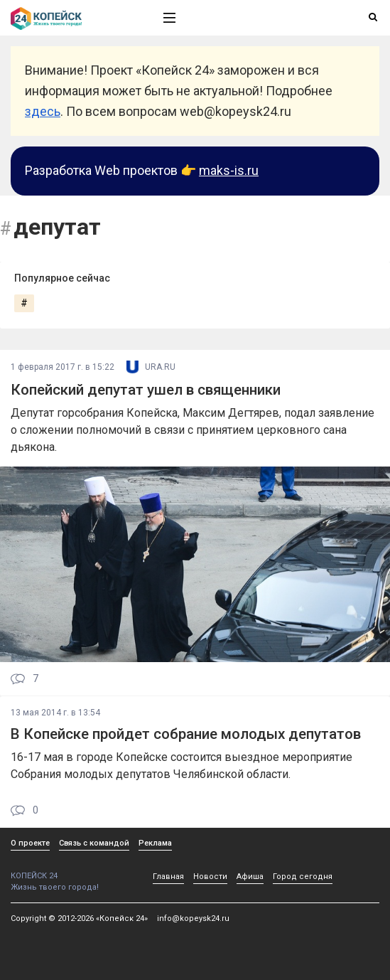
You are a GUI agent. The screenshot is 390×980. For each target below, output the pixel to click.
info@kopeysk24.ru (193, 918)
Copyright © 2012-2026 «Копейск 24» (79, 918)
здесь (43, 111)
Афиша (250, 877)
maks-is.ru (229, 170)
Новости (210, 877)
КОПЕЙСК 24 (72, 871)
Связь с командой (94, 843)
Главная (168, 877)
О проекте (30, 843)
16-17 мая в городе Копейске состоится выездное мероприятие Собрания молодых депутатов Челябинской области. (182, 766)
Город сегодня (303, 877)
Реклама (155, 843)
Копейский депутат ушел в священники (146, 390)
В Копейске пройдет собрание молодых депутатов (186, 734)
